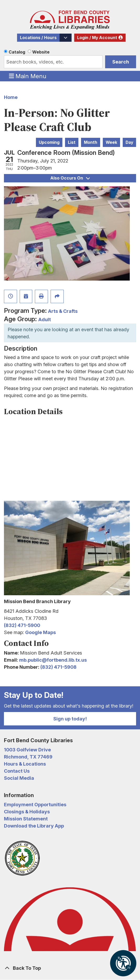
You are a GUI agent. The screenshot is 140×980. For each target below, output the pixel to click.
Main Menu (28, 76)
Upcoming (49, 142)
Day (129, 142)
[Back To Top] (70, 968)
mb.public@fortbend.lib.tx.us (53, 660)
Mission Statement (26, 819)
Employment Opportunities (35, 805)
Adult (45, 320)
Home (11, 97)
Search (121, 62)
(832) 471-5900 (22, 625)
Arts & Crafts (63, 311)
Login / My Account (97, 38)
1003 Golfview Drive (27, 750)
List (72, 142)
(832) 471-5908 (58, 667)
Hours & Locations (25, 764)
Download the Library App (34, 826)
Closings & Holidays (27, 812)
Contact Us (17, 771)
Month (91, 142)
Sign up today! (70, 719)
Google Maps (41, 632)
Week (111, 142)
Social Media (19, 778)
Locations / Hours (38, 38)
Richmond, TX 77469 (28, 757)
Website (41, 52)
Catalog (17, 52)
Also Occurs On (70, 178)
